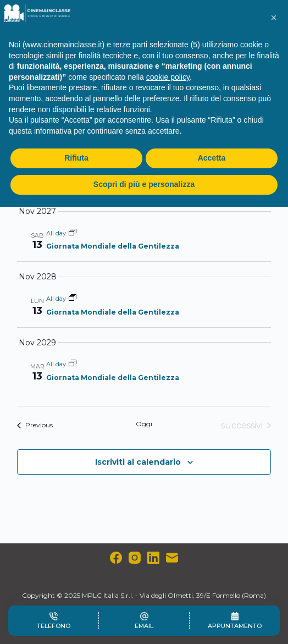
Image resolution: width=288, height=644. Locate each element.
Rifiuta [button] (76, 158)
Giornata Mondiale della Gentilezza (113, 246)
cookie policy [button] (168, 77)
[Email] (172, 558)
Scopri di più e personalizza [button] (144, 184)
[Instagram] (135, 558)
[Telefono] (53, 621)
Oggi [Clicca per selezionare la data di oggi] (144, 424)
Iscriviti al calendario (138, 462)
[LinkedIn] (153, 558)
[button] (274, 18)
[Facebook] (116, 558)
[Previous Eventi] (35, 426)
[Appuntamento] (235, 621)
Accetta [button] (212, 158)
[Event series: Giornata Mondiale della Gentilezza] (73, 233)
